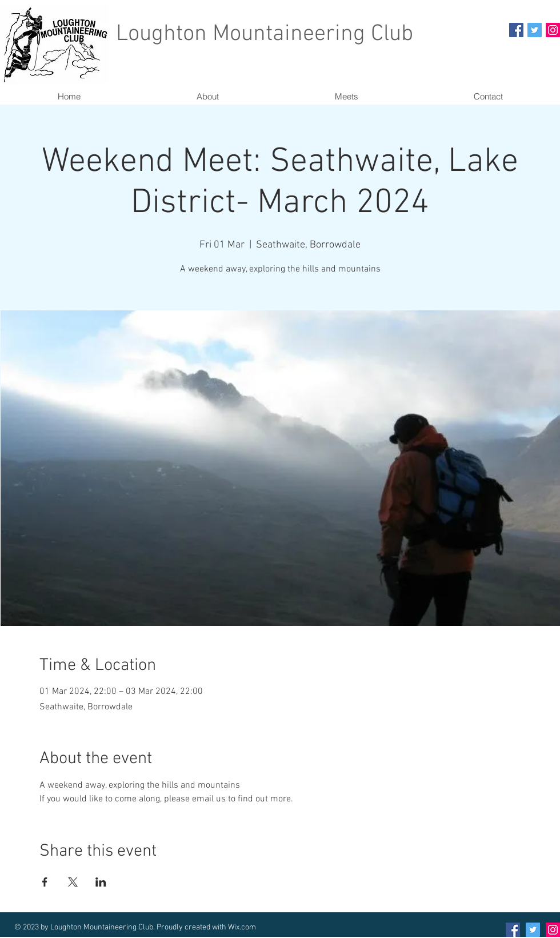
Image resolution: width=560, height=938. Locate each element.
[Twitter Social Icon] (535, 30)
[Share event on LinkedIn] (101, 882)
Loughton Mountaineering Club (265, 34)
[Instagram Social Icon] (553, 30)
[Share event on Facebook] (45, 882)
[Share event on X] (73, 882)
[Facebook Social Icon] (516, 30)
